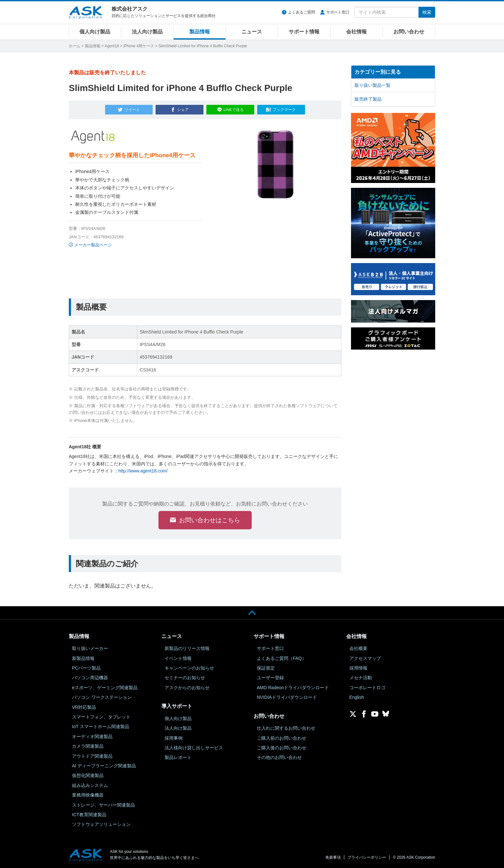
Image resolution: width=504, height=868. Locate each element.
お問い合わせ (409, 32)
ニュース (252, 32)
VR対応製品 (84, 707)
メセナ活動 (361, 678)
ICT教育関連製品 (89, 815)
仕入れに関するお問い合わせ (286, 728)
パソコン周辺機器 (90, 678)
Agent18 (112, 46)
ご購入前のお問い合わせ (282, 738)
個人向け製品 (95, 32)
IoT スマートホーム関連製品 (101, 727)
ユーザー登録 (270, 678)
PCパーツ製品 (86, 668)
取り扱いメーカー (90, 649)
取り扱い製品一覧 (373, 85)
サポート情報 (304, 32)
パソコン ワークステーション (102, 698)
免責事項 (333, 857)
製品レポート (178, 758)
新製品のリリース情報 (187, 649)
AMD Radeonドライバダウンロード (293, 688)
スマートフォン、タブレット (101, 717)
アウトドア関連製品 (92, 756)
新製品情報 (83, 658)
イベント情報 (178, 658)
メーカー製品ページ (93, 244)
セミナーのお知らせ (185, 678)
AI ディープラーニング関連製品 (104, 766)
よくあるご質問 (301, 12)
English (357, 698)
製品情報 (200, 32)
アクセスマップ (365, 658)
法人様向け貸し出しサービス (194, 748)
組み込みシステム (90, 785)
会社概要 (358, 649)
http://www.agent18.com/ (143, 470)
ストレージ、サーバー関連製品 (104, 805)
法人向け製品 (147, 32)
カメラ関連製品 (88, 746)
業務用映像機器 (88, 795)
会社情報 (356, 32)
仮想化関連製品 (88, 776)
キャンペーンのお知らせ (189, 668)
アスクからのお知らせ (187, 688)
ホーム (75, 46)
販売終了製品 (368, 99)
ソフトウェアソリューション (101, 825)
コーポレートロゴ (367, 688)
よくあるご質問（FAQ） (282, 658)
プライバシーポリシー (367, 857)
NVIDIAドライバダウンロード (287, 698)
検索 (427, 12)
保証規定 (266, 668)
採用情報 (358, 668)
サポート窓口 (338, 12)
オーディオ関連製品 (92, 736)
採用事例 (174, 738)
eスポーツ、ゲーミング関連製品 (105, 688)
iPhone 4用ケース (139, 46)
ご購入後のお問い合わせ (282, 748)
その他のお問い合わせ (279, 758)
